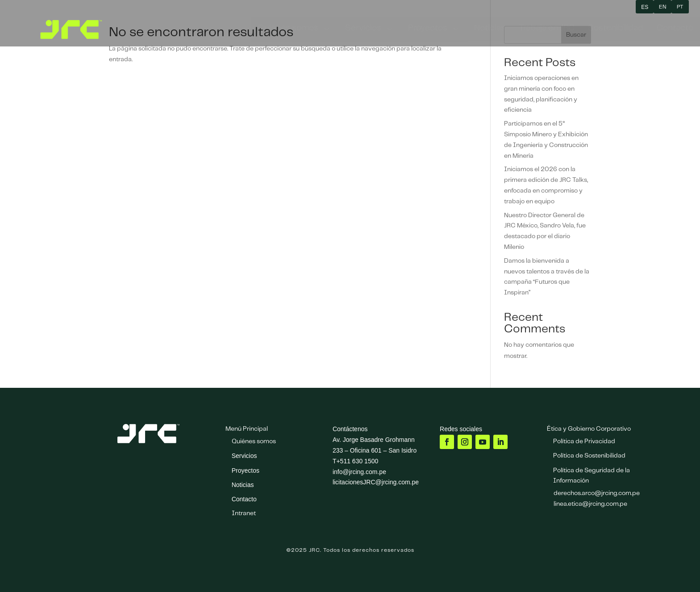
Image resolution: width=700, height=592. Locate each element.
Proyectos (246, 470)
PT (680, 7)
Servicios (244, 456)
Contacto (244, 499)
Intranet (244, 513)
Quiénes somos (254, 441)
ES (645, 7)
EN (662, 7)
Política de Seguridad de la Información (592, 476)
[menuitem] (295, 29)
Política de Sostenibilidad (589, 456)
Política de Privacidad (584, 441)
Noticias (243, 485)
